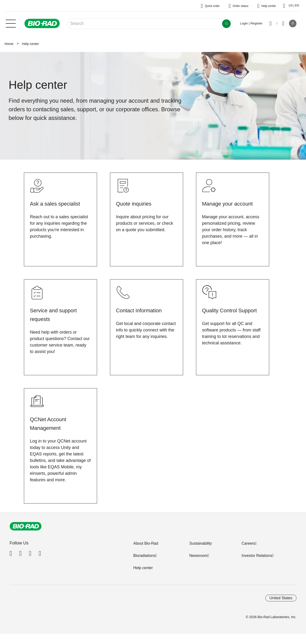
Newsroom (198, 556)
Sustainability (201, 543)
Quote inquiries (135, 204)
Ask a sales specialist (57, 204)
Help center (143, 568)
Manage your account (229, 204)
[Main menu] (11, 23)
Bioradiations (144, 556)
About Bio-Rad (146, 543)
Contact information (141, 310)
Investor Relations (257, 556)
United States (281, 598)
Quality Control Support (232, 310)
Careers (248, 543)
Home (9, 44)
